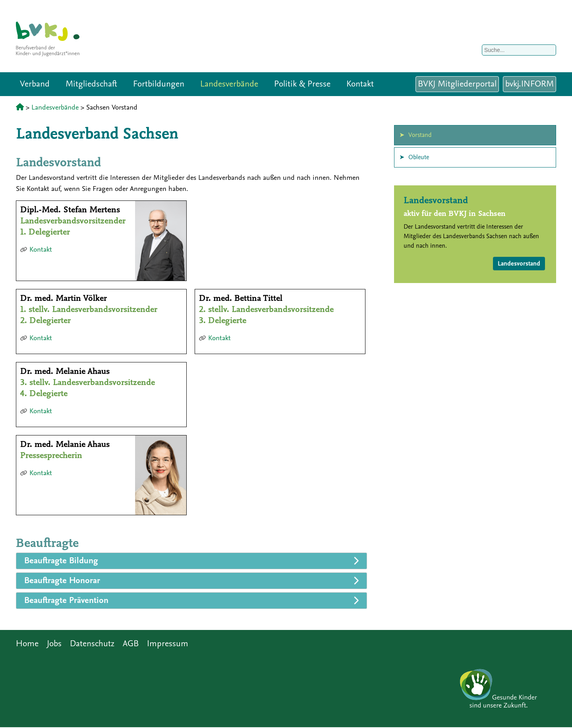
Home (27, 644)
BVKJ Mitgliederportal (457, 84)
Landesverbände (229, 84)
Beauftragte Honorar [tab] (62, 581)
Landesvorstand (519, 264)
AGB (131, 644)
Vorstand (420, 135)
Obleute (419, 157)
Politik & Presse (302, 84)
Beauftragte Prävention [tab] (66, 600)
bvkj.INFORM (529, 84)
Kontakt (360, 84)
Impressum (168, 644)
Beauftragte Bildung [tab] (61, 561)
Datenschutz (92, 644)
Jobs (54, 644)
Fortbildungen (159, 84)
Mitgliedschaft (91, 84)
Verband (35, 84)
